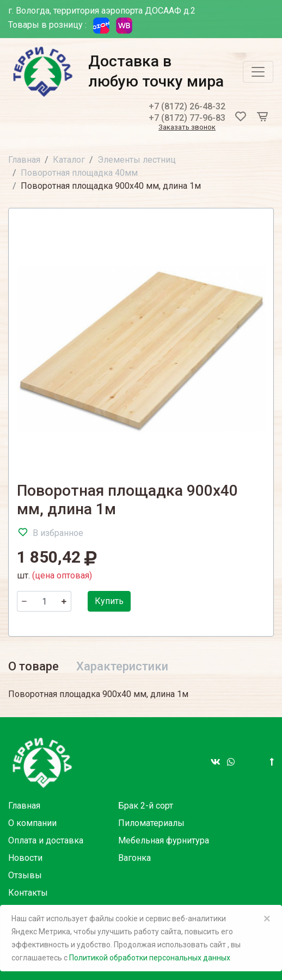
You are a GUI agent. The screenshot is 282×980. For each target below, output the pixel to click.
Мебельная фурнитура (164, 840)
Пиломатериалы (151, 823)
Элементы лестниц (137, 160)
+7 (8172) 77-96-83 (187, 118)
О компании (32, 823)
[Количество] (44, 601)
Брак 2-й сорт (146, 806)
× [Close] (267, 919)
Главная (24, 160)
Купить (109, 601)
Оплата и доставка (46, 840)
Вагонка (134, 858)
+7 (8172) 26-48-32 (187, 106)
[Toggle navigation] (258, 72)
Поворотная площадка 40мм (79, 173)
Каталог (69, 160)
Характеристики (122, 666)
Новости (25, 858)
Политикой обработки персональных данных (150, 958)
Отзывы (25, 875)
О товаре (33, 666)
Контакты (28, 893)
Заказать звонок (187, 128)
